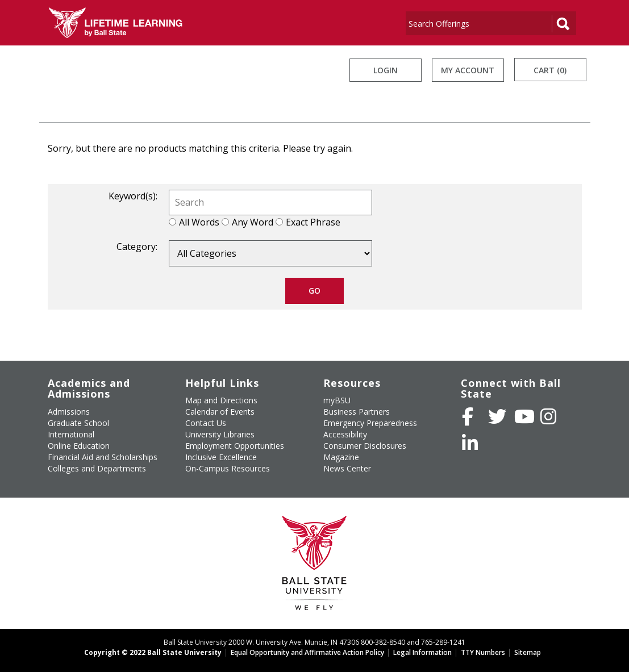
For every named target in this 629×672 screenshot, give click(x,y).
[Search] (478, 23)
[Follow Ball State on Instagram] (548, 416)
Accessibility (345, 434)
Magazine (341, 457)
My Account (468, 70)
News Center (347, 468)
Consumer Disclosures (365, 446)
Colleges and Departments (97, 468)
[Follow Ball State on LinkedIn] (470, 443)
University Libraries (220, 434)
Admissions (69, 412)
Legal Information (422, 652)
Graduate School (78, 423)
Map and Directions (221, 400)
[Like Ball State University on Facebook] (468, 416)
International (71, 434)
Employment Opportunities (235, 446)
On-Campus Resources (228, 468)
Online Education (79, 446)
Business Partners (357, 412)
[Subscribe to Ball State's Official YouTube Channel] (524, 416)
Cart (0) (550, 70)
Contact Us (206, 423)
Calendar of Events (220, 412)
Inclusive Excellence (221, 457)
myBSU (337, 400)
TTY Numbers (483, 652)
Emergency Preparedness (370, 423)
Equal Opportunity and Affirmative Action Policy (307, 652)
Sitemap (528, 652)
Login (386, 70)
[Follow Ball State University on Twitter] (497, 416)
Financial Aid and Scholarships (103, 457)
